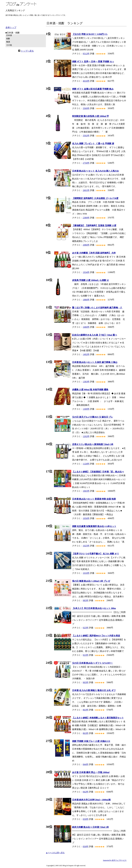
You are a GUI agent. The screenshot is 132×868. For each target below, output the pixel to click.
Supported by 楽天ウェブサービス (115, 860)
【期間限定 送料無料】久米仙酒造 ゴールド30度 (95, 198)
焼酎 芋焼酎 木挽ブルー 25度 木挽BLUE (91, 741)
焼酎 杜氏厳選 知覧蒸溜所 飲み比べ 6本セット (94, 526)
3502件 (86, 136)
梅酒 (8, 42)
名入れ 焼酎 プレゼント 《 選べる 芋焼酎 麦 (93, 144)
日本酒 (9, 35)
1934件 (86, 272)
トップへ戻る (27, 51)
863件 (86, 710)
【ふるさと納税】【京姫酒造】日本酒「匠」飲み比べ (98, 472)
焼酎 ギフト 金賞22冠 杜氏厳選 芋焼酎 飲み (93, 89)
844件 (86, 764)
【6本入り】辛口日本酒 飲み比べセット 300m (94, 608)
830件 (86, 846)
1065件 (86, 491)
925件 (86, 628)
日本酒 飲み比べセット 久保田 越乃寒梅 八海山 (95, 362)
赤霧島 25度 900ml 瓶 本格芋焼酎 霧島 (90, 390)
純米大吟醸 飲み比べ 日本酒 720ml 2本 (91, 827)
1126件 (86, 464)
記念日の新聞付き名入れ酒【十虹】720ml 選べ (95, 335)
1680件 (86, 327)
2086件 (86, 245)
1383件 (86, 382)
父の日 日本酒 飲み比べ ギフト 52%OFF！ (93, 663)
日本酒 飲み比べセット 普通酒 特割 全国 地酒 (94, 499)
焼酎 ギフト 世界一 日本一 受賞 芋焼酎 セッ (93, 62)
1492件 (86, 354)
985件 (86, 600)
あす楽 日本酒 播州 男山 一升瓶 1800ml (91, 772)
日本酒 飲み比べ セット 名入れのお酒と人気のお (96, 171)
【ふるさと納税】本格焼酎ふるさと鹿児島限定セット (98, 718)
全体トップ (11, 27)
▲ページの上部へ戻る (55, 853)
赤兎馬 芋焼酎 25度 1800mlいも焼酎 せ (91, 280)
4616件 (86, 81)
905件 (86, 682)
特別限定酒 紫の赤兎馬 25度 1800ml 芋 (91, 116)
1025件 (86, 546)
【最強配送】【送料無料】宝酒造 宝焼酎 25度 (94, 225)
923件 (86, 655)
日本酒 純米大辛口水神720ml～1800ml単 (91, 800)
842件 (86, 792)
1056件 (86, 518)
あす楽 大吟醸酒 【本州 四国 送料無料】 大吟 (94, 253)
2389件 (86, 218)
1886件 (86, 300)
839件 (86, 819)
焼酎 (8, 39)
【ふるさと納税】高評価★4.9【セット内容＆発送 (96, 636)
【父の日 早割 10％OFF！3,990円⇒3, (90, 34)
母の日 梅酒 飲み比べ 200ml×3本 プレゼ (91, 581)
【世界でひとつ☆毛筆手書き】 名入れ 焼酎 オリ (96, 554)
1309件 (86, 409)
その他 (9, 45)
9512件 (86, 54)
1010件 (86, 573)
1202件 (86, 436)
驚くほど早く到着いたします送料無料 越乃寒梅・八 (97, 308)
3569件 (86, 108)
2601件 (86, 190)
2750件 (86, 163)
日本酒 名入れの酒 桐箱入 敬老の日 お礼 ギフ (94, 690)
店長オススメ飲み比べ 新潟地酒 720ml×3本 (93, 444)
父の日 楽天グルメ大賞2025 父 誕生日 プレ (93, 417)
